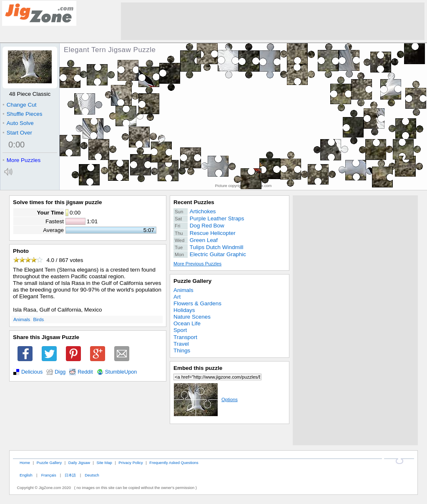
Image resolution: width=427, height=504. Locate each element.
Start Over (17, 133)
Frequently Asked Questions (174, 463)
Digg (60, 372)
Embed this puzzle (198, 368)
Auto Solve (18, 123)
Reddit (85, 372)
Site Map (104, 463)
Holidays (184, 310)
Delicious (32, 372)
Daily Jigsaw (79, 463)
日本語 (70, 475)
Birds (39, 319)
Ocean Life (187, 323)
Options (206, 399)
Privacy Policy (131, 463)
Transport (185, 337)
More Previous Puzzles (197, 264)
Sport (180, 330)
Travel (181, 344)
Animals (22, 319)
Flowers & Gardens (197, 303)
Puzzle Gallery (192, 281)
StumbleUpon (121, 372)
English (26, 475)
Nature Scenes (192, 317)
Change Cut (19, 105)
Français (49, 475)
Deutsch (92, 475)
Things (182, 351)
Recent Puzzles (194, 202)
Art (177, 297)
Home (25, 463)
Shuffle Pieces (22, 114)
